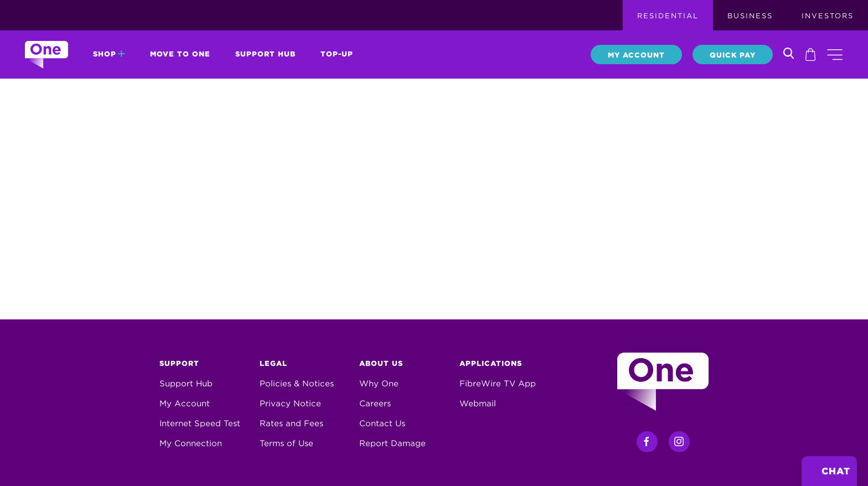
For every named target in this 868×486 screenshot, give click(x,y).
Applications (491, 363)
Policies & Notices (297, 384)
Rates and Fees (291, 423)
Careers (375, 404)
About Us (381, 363)
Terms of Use (286, 443)
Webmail (478, 404)
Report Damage (392, 443)
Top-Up (337, 54)
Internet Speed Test (200, 423)
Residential (668, 16)
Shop (109, 54)
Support (179, 363)
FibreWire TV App (498, 384)
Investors (828, 16)
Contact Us (382, 423)
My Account (636, 55)
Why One (379, 384)
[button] (835, 55)
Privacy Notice (290, 404)
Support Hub (265, 54)
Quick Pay (733, 55)
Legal (273, 363)
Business (750, 16)
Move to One (180, 54)
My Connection (191, 443)
